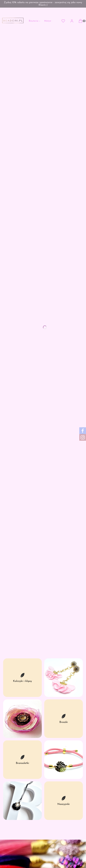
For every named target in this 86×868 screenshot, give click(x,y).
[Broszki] (64, 719)
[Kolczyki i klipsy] (22, 678)
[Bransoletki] (22, 760)
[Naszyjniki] (64, 801)
